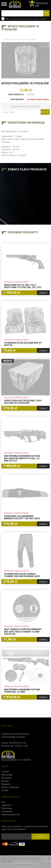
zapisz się (41, 836)
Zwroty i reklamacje (10, 787)
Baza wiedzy (7, 775)
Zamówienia (7, 811)
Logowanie (6, 805)
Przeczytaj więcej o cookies (22, 865)
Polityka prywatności (11, 814)
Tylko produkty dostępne (13, 19)
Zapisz (45, 112)
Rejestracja (6, 808)
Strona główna (8, 39)
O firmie (5, 771)
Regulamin (6, 784)
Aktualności (7, 778)
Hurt (3, 802)
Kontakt (5, 790)
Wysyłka (5, 781)
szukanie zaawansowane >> (36, 19)
